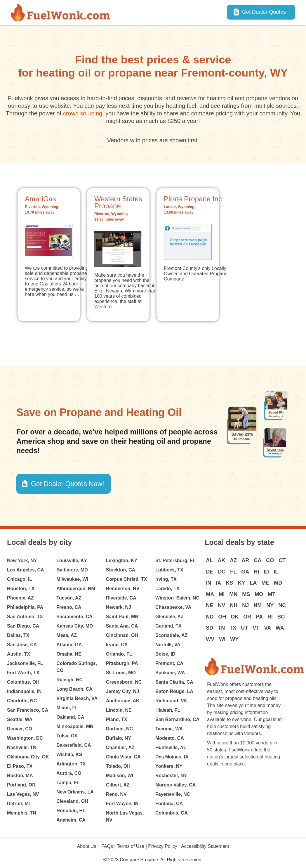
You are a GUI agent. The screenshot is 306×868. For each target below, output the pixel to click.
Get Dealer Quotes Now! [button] (68, 484)
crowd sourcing (83, 113)
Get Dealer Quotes (264, 12)
